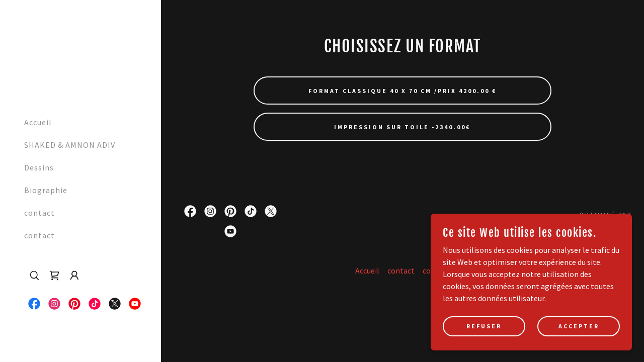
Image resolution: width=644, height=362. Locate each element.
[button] (74, 276)
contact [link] (39, 213)
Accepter (579, 347)
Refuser (484, 347)
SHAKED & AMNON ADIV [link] (70, 145)
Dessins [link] (39, 167)
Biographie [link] (46, 190)
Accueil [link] (38, 122)
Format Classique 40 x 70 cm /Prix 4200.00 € (403, 91)
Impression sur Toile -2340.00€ (402, 127)
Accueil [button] (367, 270)
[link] (29, 53)
